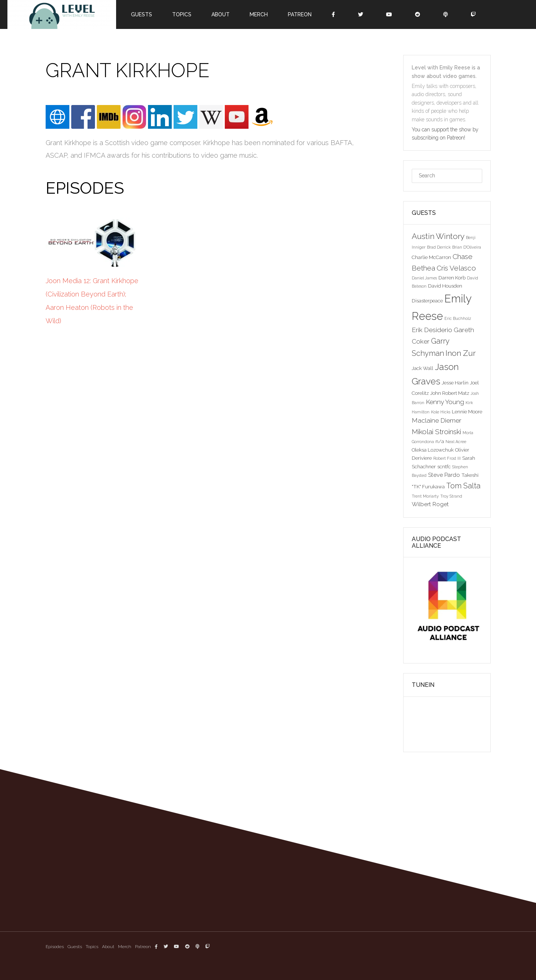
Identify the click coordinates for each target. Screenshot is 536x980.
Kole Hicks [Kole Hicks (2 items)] (441, 412)
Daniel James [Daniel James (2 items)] (424, 278)
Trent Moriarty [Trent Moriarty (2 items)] (425, 496)
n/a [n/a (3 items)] (440, 441)
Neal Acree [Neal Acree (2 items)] (456, 442)
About (221, 14)
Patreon (300, 14)
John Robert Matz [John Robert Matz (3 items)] (450, 393)
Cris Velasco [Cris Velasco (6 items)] (456, 268)
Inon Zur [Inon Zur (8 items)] (461, 353)
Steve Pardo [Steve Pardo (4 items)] (444, 475)
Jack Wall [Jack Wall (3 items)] (422, 368)
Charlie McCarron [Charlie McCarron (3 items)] (431, 257)
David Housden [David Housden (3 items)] (445, 286)
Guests (142, 14)
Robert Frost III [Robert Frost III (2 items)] (447, 458)
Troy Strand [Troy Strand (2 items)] (451, 496)
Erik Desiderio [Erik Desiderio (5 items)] (432, 330)
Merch (259, 14)
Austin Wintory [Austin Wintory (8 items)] (438, 236)
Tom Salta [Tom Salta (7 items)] (463, 486)
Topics (182, 14)
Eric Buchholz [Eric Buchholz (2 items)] (458, 318)
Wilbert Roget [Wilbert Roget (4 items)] (430, 504)
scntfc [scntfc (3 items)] (444, 466)
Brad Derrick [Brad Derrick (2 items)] (439, 247)
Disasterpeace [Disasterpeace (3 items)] (427, 301)
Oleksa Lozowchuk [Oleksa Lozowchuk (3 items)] (433, 450)
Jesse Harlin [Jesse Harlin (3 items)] (455, 383)
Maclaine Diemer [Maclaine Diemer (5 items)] (437, 420)
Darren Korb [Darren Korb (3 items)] (452, 278)
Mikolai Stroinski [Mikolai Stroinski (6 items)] (436, 432)
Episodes (55, 947)
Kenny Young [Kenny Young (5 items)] (445, 402)
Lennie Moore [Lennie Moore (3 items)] (467, 412)
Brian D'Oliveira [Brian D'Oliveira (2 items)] (467, 247)
